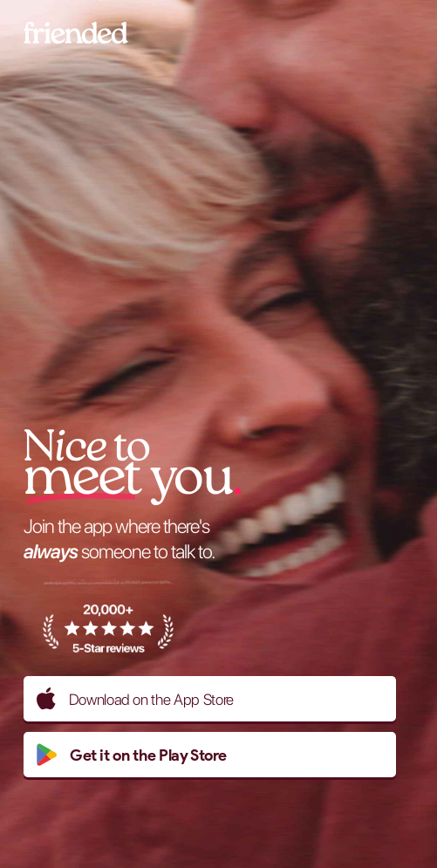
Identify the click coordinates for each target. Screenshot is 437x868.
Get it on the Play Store (131, 755)
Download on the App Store (135, 699)
